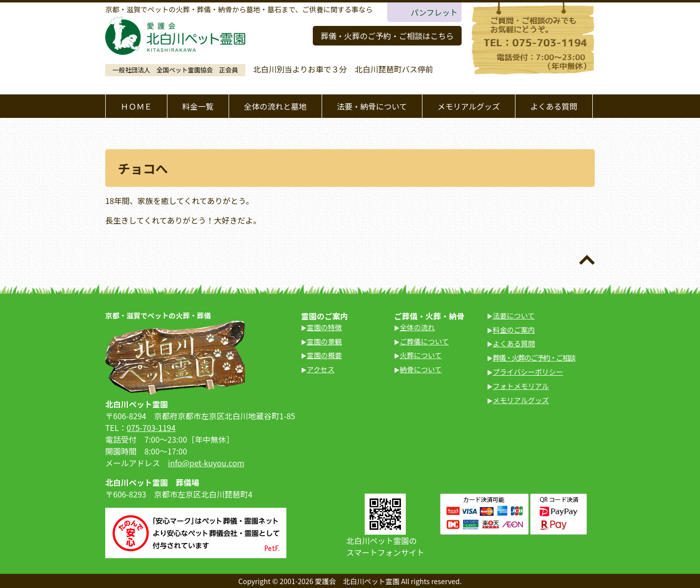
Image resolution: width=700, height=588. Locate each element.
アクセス (321, 369)
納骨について (421, 369)
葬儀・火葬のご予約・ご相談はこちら (387, 36)
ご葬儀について (424, 341)
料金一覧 (198, 106)
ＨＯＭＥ (136, 106)
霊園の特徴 (325, 327)
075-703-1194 (151, 428)
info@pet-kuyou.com (206, 463)
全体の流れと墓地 (275, 106)
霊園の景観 (325, 341)
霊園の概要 (325, 355)
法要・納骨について (372, 106)
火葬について (421, 355)
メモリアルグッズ (468, 106)
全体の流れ (418, 327)
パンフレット (434, 12)
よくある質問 (554, 106)
